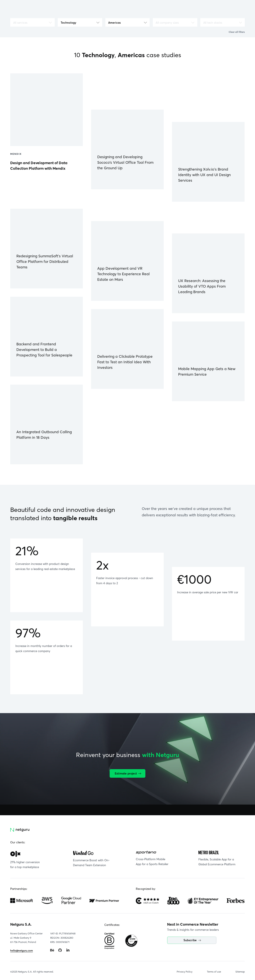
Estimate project (128, 773)
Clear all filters (237, 32)
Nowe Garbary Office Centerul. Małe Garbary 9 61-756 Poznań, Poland (26, 938)
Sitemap (240, 972)
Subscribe (192, 940)
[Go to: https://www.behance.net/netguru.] (52, 950)
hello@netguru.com (21, 951)
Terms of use (214, 972)
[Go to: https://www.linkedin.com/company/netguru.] (68, 950)
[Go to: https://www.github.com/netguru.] (60, 950)
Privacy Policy (185, 972)
